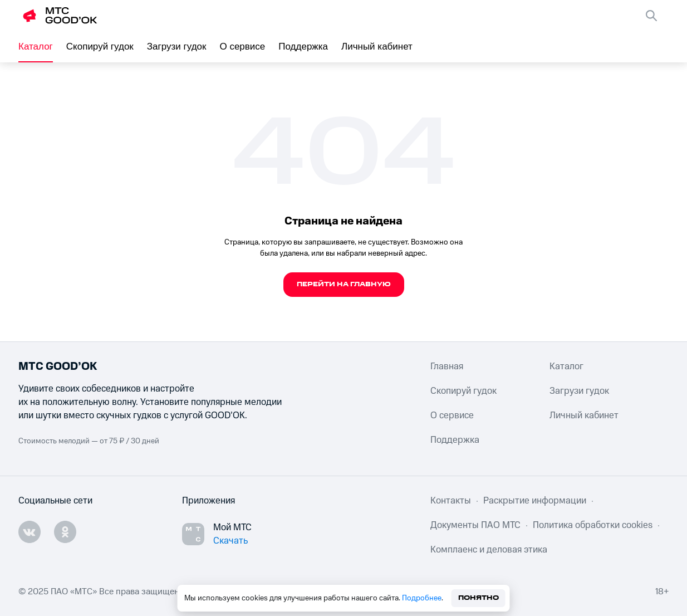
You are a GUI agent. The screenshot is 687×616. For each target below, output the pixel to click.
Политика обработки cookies (593, 525)
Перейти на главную (344, 284)
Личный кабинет (377, 47)
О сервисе (242, 47)
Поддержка (303, 47)
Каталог (36, 47)
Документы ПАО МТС (475, 525)
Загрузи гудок (177, 47)
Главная (447, 366)
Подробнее (422, 598)
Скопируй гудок (100, 47)
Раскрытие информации (535, 501)
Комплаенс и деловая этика (489, 550)
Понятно (479, 598)
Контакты (451, 501)
